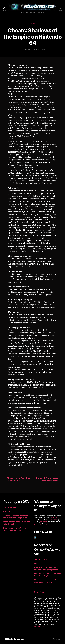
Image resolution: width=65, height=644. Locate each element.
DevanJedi (27, 50)
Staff (36, 525)
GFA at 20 (7, 512)
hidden (40, 521)
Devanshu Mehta (40, 627)
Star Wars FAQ (52, 519)
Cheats (32, 24)
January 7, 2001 (40, 50)
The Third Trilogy (10, 508)
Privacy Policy (39, 592)
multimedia (55, 518)
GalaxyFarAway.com (17, 639)
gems (45, 521)
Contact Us (43, 525)
